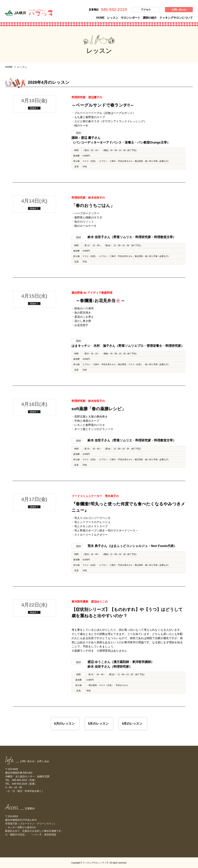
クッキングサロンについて (176, 18)
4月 (132, 724)
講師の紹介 (150, 18)
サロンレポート (131, 18)
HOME (100, 18)
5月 (98, 724)
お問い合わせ (179, 10)
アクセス (146, 10)
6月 (64, 724)
